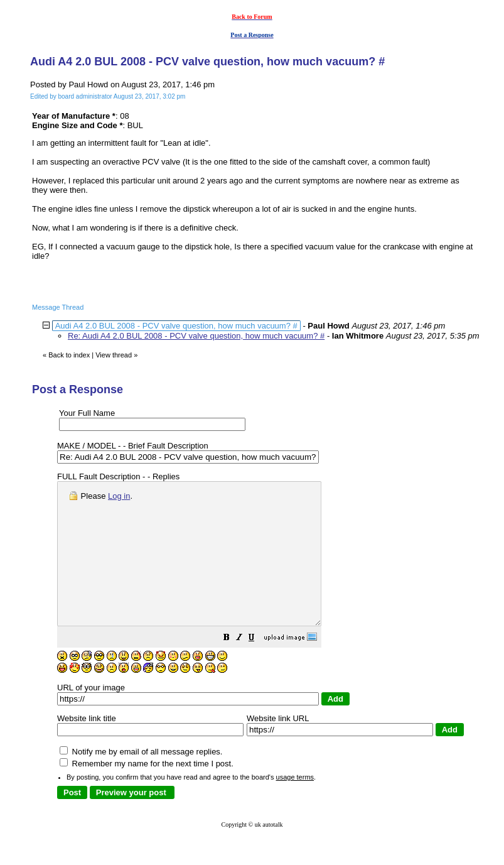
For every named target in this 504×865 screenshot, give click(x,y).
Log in (119, 496)
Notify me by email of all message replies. (141, 780)
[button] (258, 667)
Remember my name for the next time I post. (147, 792)
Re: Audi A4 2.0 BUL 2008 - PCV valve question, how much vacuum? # (196, 336)
